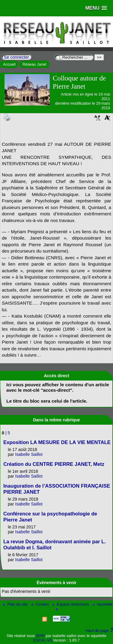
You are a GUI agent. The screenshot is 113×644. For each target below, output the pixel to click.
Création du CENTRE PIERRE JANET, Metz (54, 464)
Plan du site (16, 604)
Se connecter (16, 57)
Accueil (9, 64)
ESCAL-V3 (42, 640)
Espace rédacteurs (71, 604)
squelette (103, 604)
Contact (41, 604)
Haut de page (97, 631)
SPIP (40, 636)
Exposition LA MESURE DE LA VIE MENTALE (57, 442)
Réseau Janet (35, 64)
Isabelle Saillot (29, 454)
